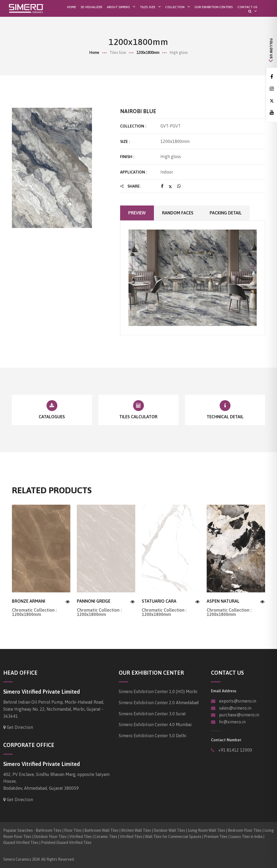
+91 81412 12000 (235, 750)
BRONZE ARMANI (29, 601)
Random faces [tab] (178, 213)
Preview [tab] (137, 213)
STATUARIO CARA (159, 601)
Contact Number (226, 740)
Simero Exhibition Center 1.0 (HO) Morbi (158, 691)
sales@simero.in (235, 708)
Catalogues (52, 417)
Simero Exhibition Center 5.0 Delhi (153, 736)
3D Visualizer (91, 7)
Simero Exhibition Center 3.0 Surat (152, 714)
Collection (175, 7)
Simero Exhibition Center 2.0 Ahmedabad (159, 703)
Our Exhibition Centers (214, 7)
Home (72, 7)
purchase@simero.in (239, 715)
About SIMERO (118, 7)
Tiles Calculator (138, 417)
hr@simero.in (232, 722)
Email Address (224, 691)
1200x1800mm (148, 53)
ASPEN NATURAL (223, 601)
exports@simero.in (238, 701)
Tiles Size (148, 7)
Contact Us (248, 7)
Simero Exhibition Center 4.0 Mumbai (155, 725)
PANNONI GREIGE (94, 601)
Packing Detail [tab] (226, 213)
